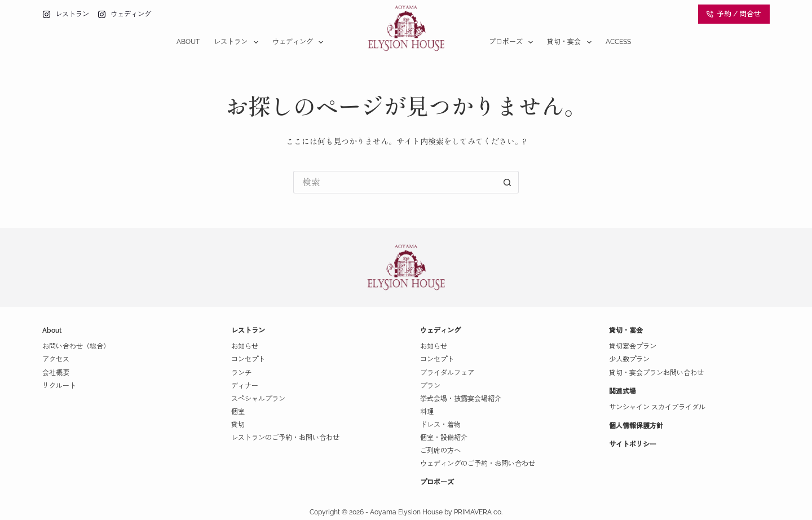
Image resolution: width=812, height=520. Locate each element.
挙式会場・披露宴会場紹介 (461, 399)
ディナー (245, 386)
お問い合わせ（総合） (76, 346)
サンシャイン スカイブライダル (657, 407)
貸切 (238, 425)
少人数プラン (629, 359)
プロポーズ (513, 42)
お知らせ (245, 346)
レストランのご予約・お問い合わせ (285, 438)
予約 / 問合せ (734, 14)
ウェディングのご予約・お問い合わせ (478, 464)
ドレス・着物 (440, 425)
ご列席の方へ (440, 451)
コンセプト (248, 359)
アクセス (56, 359)
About (188, 42)
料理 (427, 412)
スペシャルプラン (258, 399)
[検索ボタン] (507, 182)
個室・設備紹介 (444, 438)
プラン (430, 386)
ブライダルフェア (447, 373)
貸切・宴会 (571, 42)
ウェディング (300, 42)
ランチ (241, 373)
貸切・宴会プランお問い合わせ (656, 373)
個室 (238, 412)
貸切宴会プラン (633, 346)
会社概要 (56, 373)
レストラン (238, 42)
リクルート (59, 386)
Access (618, 42)
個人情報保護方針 (636, 426)
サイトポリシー (633, 444)
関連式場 (623, 391)
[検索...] (395, 182)
